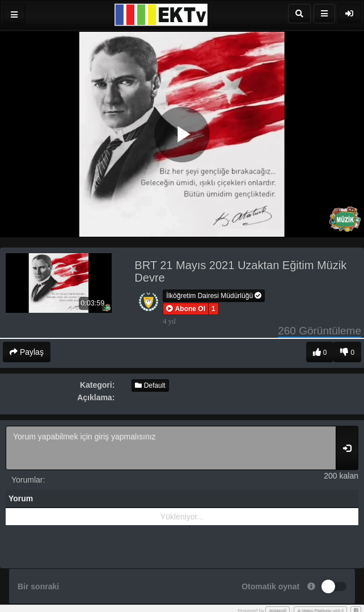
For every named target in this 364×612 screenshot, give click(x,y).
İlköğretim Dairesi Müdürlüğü (214, 296)
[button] (186, 309)
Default (150, 385)
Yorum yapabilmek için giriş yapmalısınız (171, 448)
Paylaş (27, 352)
